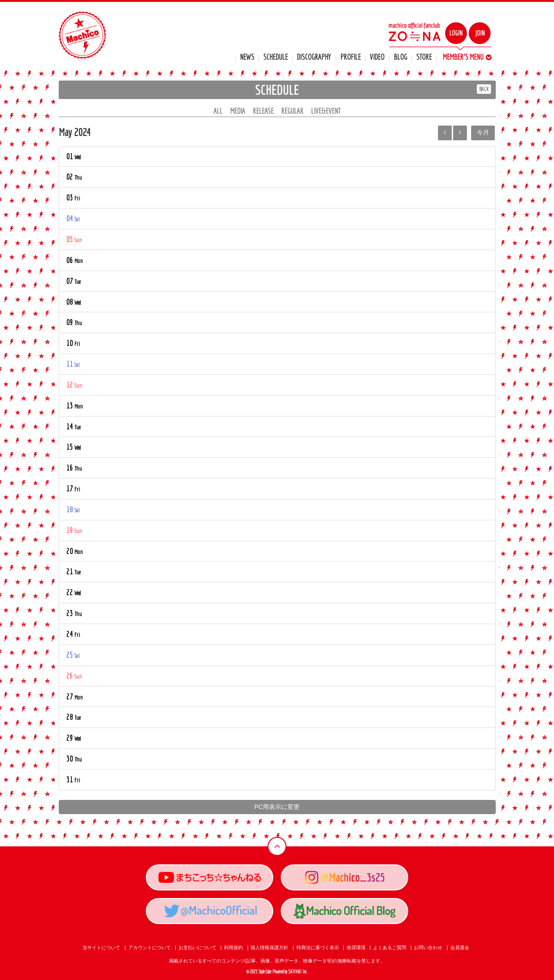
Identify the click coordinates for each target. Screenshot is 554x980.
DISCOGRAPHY (314, 57)
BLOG (401, 57)
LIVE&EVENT (326, 111)
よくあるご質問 (390, 948)
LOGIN (456, 33)
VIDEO (377, 57)
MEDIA (238, 111)
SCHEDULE (276, 57)
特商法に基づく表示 (318, 948)
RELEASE (263, 111)
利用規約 (233, 948)
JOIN (480, 33)
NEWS (247, 57)
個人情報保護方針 (269, 948)
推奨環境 (356, 948)
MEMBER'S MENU (467, 57)
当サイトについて (101, 948)
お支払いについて (197, 948)
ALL (218, 111)
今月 (483, 132)
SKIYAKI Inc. (298, 972)
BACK (484, 89)
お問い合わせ (428, 948)
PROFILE (351, 57)
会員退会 (460, 948)
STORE (424, 57)
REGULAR (292, 111)
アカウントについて (150, 948)
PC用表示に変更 (277, 807)
